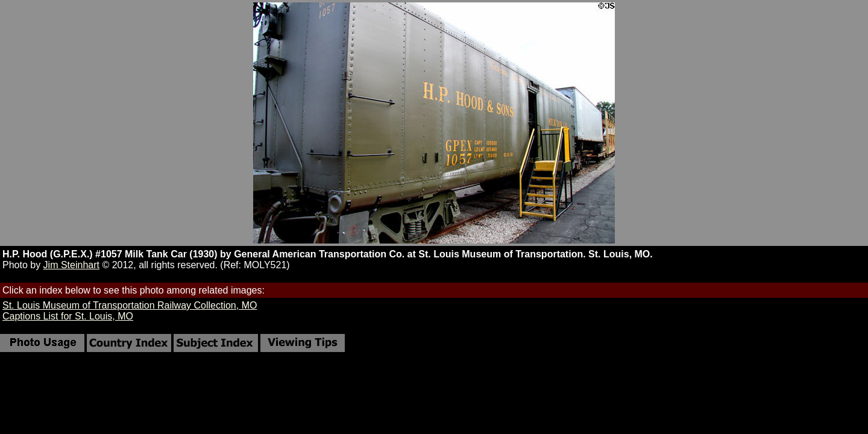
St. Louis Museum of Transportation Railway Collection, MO (130, 305)
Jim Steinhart (71, 265)
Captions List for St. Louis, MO (68, 316)
